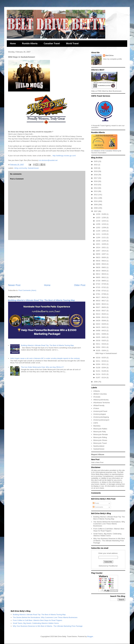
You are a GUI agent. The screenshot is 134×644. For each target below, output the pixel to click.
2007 (96, 211)
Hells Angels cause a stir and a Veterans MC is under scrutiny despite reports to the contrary (45, 358)
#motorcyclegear (100, 414)
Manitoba (97, 426)
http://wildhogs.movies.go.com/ (64, 156)
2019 (96, 171)
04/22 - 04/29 (101, 324)
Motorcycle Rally (100, 432)
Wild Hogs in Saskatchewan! (106, 353)
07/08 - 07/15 (101, 291)
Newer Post (14, 285)
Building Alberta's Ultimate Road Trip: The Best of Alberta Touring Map (41, 300)
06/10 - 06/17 (101, 301)
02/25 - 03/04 (101, 350)
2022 (96, 165)
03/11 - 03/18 (101, 344)
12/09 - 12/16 (101, 224)
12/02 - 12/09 (101, 228)
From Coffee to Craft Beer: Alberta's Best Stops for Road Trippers (109, 530)
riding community (20, 168)
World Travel (72, 44)
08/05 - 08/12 (101, 277)
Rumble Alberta (30, 44)
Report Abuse (98, 454)
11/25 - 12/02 (101, 231)
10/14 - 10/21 (101, 247)
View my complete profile (112, 59)
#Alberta (96, 391)
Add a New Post (97, 462)
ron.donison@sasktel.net (48, 160)
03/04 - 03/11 (101, 347)
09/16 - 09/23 (101, 261)
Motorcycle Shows (100, 440)
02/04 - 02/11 (101, 364)
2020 (96, 168)
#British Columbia (100, 394)
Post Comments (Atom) (27, 290)
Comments (98, 507)
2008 (96, 208)
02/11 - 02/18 (101, 361)
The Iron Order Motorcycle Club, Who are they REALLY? (42, 367)
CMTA (96, 423)
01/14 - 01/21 (101, 374)
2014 (96, 188)
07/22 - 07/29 (101, 284)
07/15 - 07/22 (101, 287)
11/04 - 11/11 (101, 237)
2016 (96, 181)
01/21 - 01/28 (101, 371)
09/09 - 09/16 (101, 264)
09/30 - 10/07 (101, 254)
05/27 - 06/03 (101, 307)
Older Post (80, 285)
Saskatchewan (33, 168)
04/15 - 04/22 (101, 327)
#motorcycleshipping (101, 417)
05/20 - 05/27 (101, 311)
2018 (96, 175)
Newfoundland (99, 446)
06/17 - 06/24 (101, 297)
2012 (96, 195)
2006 (96, 382)
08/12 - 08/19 (101, 274)
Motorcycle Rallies (100, 429)
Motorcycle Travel (100, 443)
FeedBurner (113, 566)
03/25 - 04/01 (101, 337)
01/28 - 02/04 (101, 368)
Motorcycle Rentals (101, 434)
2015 (96, 185)
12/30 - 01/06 (101, 214)
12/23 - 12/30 (101, 218)
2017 (96, 178)
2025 (96, 161)
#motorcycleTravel (100, 411)
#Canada (97, 397)
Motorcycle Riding (100, 437)
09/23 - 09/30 (101, 257)
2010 (96, 201)
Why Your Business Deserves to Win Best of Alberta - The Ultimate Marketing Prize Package (109, 541)
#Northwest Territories (102, 403)
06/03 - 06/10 (101, 304)
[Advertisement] (47, 262)
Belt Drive (110, 55)
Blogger (90, 636)
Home (13, 44)
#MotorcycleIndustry (101, 400)
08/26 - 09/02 (101, 267)
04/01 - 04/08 (101, 334)
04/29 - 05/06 (101, 321)
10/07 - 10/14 (101, 251)
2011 (96, 198)
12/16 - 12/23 (101, 221)
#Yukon (96, 408)
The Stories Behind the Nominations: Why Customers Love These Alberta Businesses (109, 524)
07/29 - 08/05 (101, 281)
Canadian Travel (52, 44)
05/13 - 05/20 (101, 314)
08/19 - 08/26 (101, 271)
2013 (96, 191)
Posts (96, 503)
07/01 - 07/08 (101, 294)
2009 (96, 205)
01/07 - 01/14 (101, 378)
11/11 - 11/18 (101, 234)
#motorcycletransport (101, 420)
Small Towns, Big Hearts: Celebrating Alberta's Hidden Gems (107, 535)
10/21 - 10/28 (101, 244)
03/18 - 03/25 (101, 341)
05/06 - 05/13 (101, 317)
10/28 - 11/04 (101, 241)
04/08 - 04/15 (101, 331)
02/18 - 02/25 (101, 358)
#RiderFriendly (99, 405)
